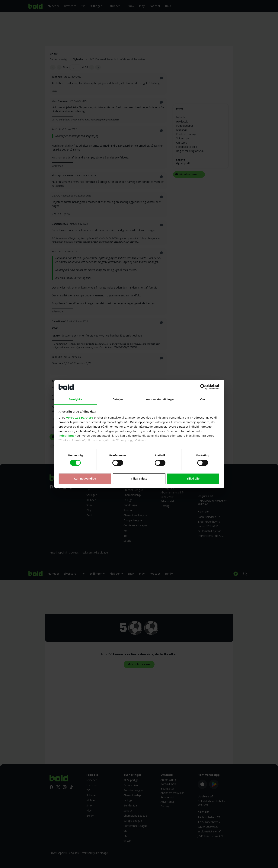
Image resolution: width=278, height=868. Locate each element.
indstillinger (67, 436)
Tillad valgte (139, 479)
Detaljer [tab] (118, 399)
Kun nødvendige (85, 479)
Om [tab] (202, 399)
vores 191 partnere (80, 418)
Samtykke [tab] (76, 399)
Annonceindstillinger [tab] (160, 399)
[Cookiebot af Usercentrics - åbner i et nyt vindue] (203, 387)
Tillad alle (193, 479)
